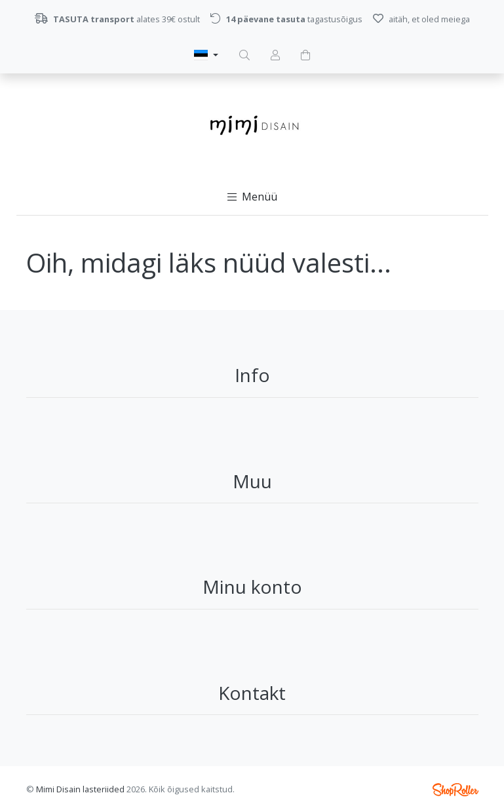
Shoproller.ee (456, 790)
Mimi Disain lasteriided (80, 789)
